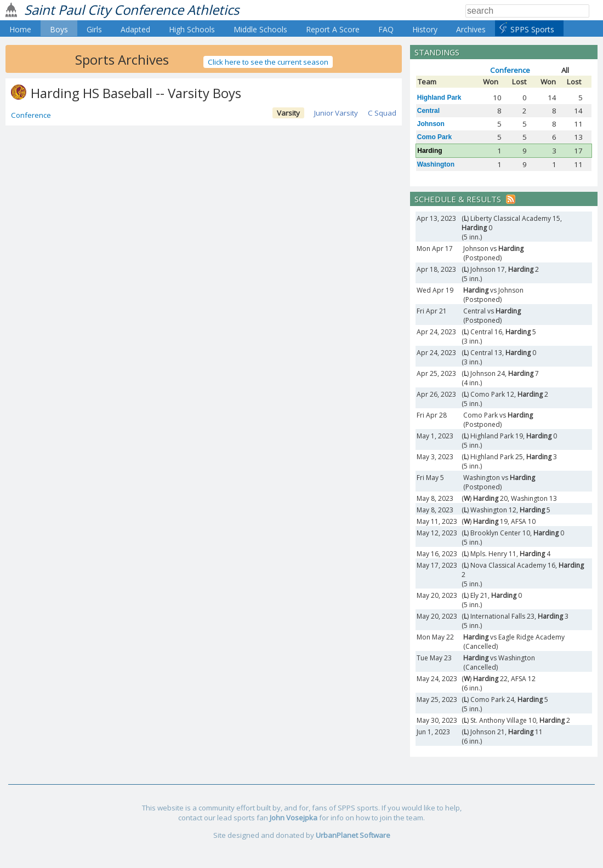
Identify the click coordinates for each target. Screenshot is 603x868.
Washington (436, 164)
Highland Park (439, 98)
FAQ (386, 29)
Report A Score (333, 29)
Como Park (434, 137)
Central (428, 111)
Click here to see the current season (268, 62)
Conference (31, 115)
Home (20, 29)
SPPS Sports (532, 29)
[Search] (527, 11)
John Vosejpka (294, 818)
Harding (430, 151)
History (425, 29)
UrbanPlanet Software (353, 835)
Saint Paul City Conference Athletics (132, 10)
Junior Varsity (336, 113)
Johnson (431, 124)
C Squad (382, 113)
